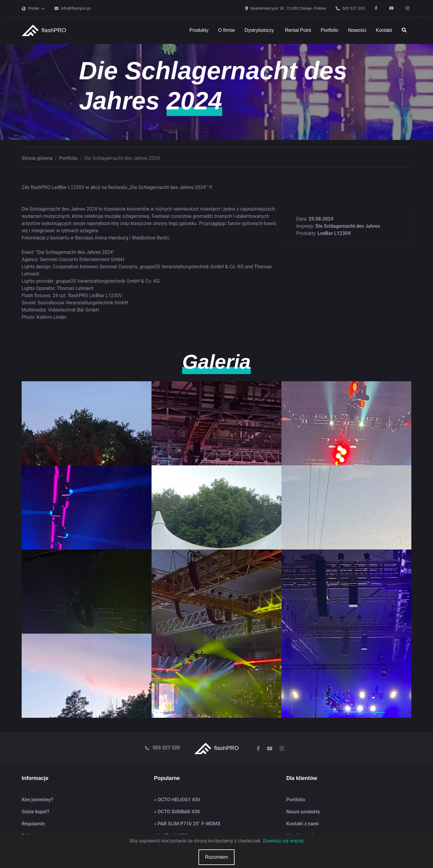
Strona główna (37, 158)
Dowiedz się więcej (283, 841)
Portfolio (69, 158)
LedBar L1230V (334, 233)
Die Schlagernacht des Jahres (348, 226)
